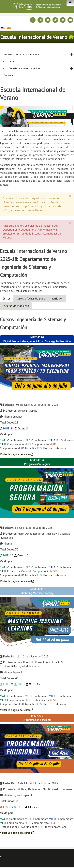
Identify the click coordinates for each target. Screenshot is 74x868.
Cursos (7, 299)
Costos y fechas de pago (31, 299)
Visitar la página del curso (17, 454)
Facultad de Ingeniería (16, 306)
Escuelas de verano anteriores (25, 68)
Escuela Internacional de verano (21, 54)
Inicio (12, 61)
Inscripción (57, 299)
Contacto (9, 75)
